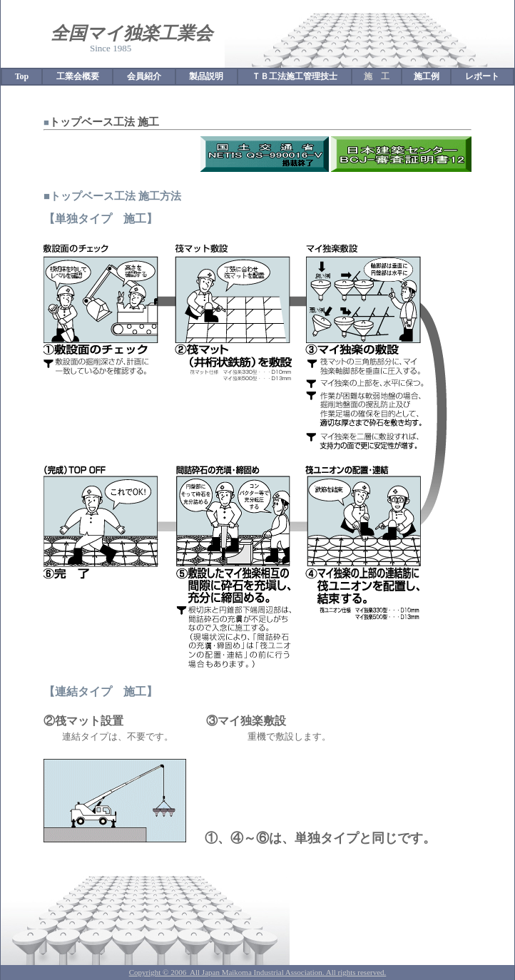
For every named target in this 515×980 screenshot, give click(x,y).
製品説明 (206, 76)
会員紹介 (144, 76)
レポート (482, 76)
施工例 (427, 76)
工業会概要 (78, 76)
